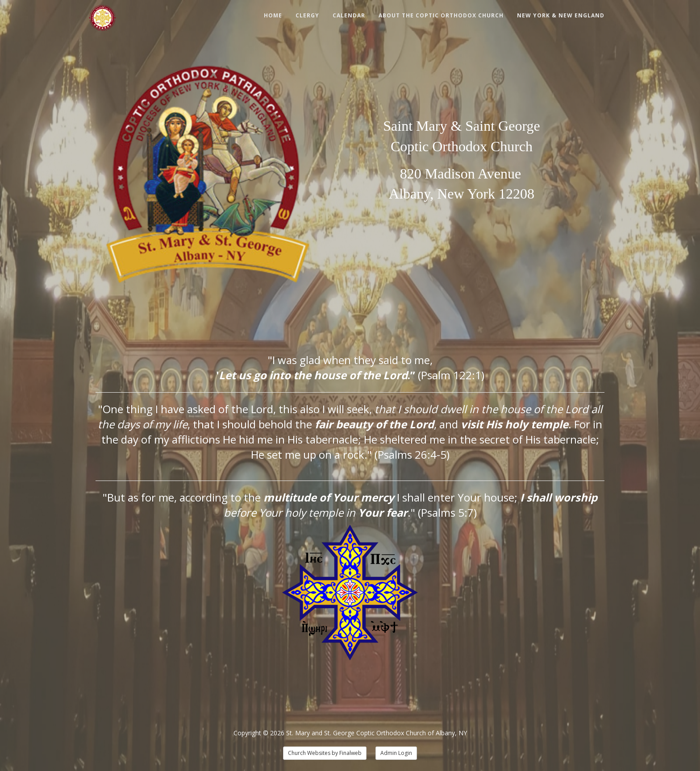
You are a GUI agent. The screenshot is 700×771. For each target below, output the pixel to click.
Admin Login (396, 753)
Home (273, 15)
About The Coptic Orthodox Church (441, 15)
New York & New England (561, 15)
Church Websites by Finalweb (325, 753)
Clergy (307, 15)
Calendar (349, 15)
